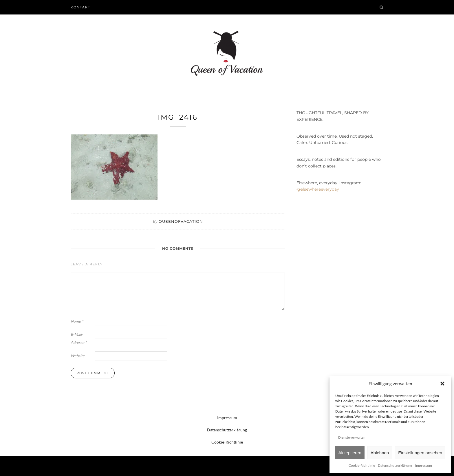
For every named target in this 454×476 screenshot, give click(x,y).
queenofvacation (181, 221)
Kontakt (80, 7)
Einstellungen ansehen (420, 453)
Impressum (423, 465)
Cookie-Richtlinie (362, 465)
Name (77, 321)
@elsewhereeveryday (318, 189)
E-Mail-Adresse (79, 338)
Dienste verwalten (352, 437)
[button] (442, 384)
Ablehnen (380, 453)
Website (78, 356)
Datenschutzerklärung (395, 465)
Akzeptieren (350, 453)
